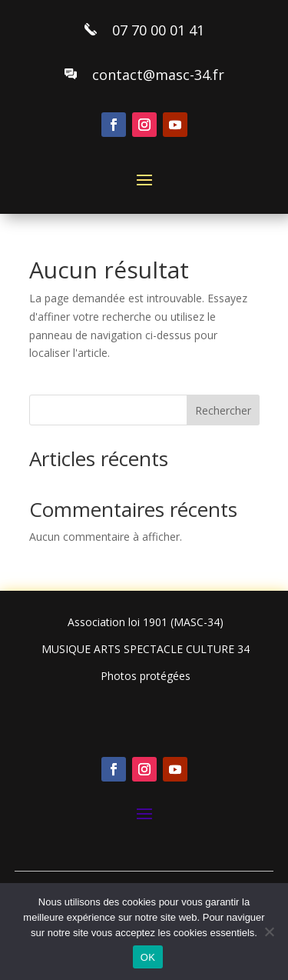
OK (148, 957)
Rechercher (223, 410)
